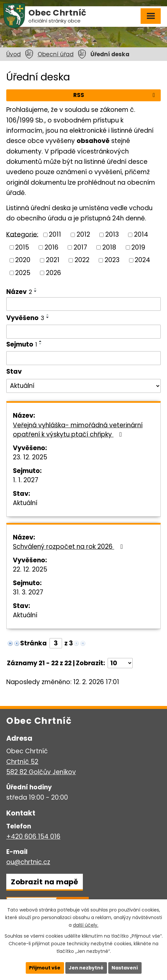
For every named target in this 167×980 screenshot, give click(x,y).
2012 (83, 234)
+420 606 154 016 (33, 837)
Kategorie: (22, 234)
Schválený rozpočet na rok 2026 (69, 547)
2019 (138, 247)
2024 (142, 260)
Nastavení (125, 968)
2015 (22, 247)
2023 (112, 260)
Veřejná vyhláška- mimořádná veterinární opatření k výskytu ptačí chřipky (78, 430)
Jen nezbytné (86, 968)
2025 (23, 273)
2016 (51, 247)
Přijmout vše (45, 968)
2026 (53, 273)
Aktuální (25, 503)
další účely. (86, 925)
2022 (82, 260)
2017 (80, 247)
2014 (141, 234)
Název (19, 292)
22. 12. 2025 (30, 569)
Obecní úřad (56, 54)
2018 (109, 247)
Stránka (33, 643)
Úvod (14, 54)
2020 (23, 260)
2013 (112, 234)
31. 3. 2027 (28, 592)
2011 (55, 234)
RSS (115, 95)
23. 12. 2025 (30, 457)
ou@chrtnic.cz (28, 862)
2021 (53, 260)
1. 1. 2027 (26, 480)
